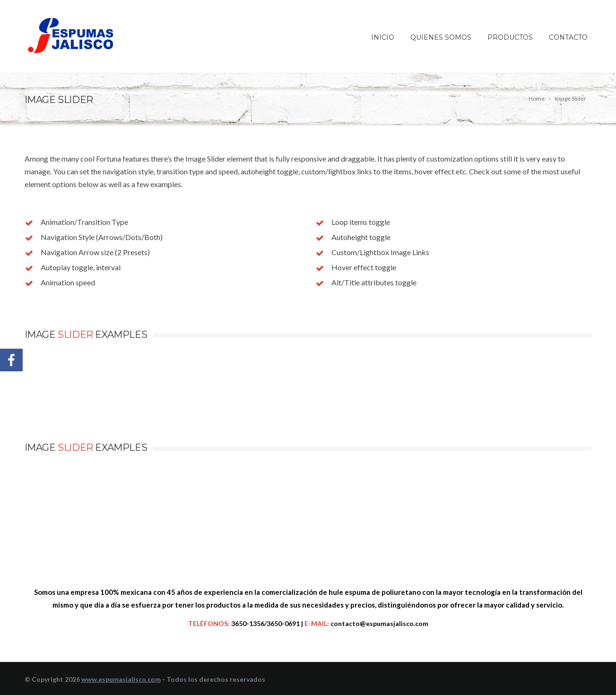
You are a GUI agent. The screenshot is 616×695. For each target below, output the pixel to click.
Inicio (383, 37)
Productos (510, 37)
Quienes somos (441, 37)
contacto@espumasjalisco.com (379, 623)
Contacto (568, 37)
